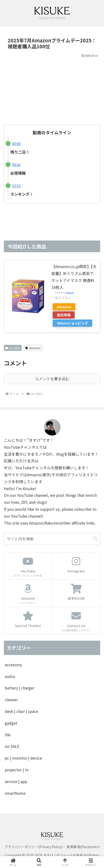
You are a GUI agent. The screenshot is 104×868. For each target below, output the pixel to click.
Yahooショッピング (72, 323)
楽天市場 (64, 315)
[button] (95, 539)
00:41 (16, 165)
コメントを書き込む (52, 379)
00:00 (16, 144)
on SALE (13, 348)
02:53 (16, 186)
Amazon (64, 307)
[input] (52, 539)
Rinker (70, 292)
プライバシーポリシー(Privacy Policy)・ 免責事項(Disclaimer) (52, 847)
